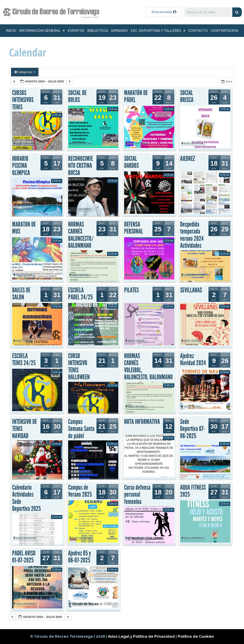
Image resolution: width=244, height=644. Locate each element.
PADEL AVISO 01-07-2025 (24, 557)
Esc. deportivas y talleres (158, 31)
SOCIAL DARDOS (131, 162)
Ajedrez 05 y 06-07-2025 (79, 557)
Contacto (198, 31)
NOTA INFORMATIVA (142, 422)
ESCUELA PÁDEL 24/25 (80, 294)
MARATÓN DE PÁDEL (136, 96)
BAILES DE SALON (21, 294)
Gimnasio (119, 31)
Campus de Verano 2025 (80, 491)
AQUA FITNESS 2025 (193, 491)
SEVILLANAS (191, 290)
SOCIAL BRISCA (187, 96)
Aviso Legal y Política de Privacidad (142, 636)
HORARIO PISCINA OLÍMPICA (21, 166)
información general (42, 31)
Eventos (76, 31)
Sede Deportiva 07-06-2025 (193, 429)
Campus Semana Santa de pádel (81, 429)
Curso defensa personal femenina (137, 495)
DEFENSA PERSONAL (134, 228)
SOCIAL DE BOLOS (77, 96)
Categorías (25, 72)
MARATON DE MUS (24, 228)
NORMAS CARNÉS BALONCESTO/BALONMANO (81, 235)
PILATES (131, 290)
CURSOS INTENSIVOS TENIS (23, 100)
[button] (164, 12)
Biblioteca (98, 31)
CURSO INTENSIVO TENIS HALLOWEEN (79, 367)
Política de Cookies (196, 636)
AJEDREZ (188, 159)
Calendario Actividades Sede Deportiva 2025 (26, 498)
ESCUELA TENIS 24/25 (24, 360)
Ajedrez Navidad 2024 (193, 360)
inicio (11, 31)
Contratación (224, 31)
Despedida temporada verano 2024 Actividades (192, 235)
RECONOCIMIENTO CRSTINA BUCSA (81, 166)
